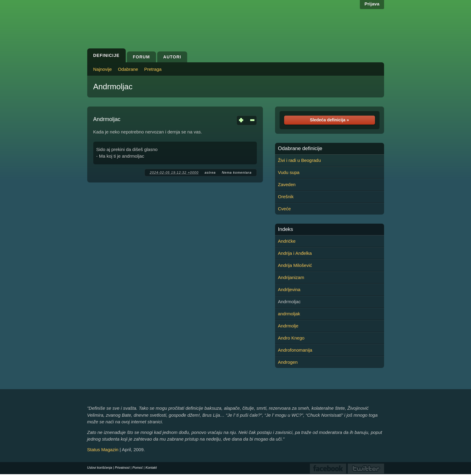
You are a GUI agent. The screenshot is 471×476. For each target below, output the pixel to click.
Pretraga (153, 69)
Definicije (106, 55)
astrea (210, 172)
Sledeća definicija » (329, 120)
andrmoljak (289, 314)
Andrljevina (289, 289)
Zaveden (287, 184)
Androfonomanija (295, 350)
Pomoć (138, 468)
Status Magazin (103, 450)
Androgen (288, 362)
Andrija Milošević (295, 265)
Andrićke (287, 241)
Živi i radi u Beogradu (300, 160)
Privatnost (122, 468)
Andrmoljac (113, 87)
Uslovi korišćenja (100, 468)
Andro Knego (291, 338)
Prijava (372, 4)
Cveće (285, 209)
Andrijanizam (291, 277)
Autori (172, 57)
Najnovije (103, 69)
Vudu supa (289, 172)
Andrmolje (288, 326)
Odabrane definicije (300, 149)
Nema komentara (237, 172)
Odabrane (128, 69)
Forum (141, 57)
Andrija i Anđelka (295, 253)
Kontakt (151, 468)
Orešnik (286, 197)
